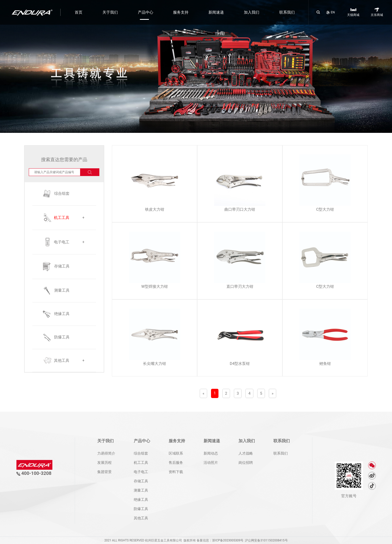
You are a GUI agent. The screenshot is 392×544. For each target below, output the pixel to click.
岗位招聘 (246, 463)
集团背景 (104, 472)
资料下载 (176, 472)
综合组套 (141, 453)
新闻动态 (211, 453)
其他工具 (141, 518)
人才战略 (246, 453)
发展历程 (104, 463)
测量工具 (141, 490)
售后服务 (176, 463)
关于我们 (110, 12)
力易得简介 (106, 453)
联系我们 (287, 12)
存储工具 (141, 481)
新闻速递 (216, 12)
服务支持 (181, 12)
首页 (79, 12)
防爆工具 (141, 509)
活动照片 (211, 463)
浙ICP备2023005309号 (228, 540)
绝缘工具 (141, 500)
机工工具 (141, 463)
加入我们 (252, 12)
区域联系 (176, 453)
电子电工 (141, 472)
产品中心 (146, 12)
